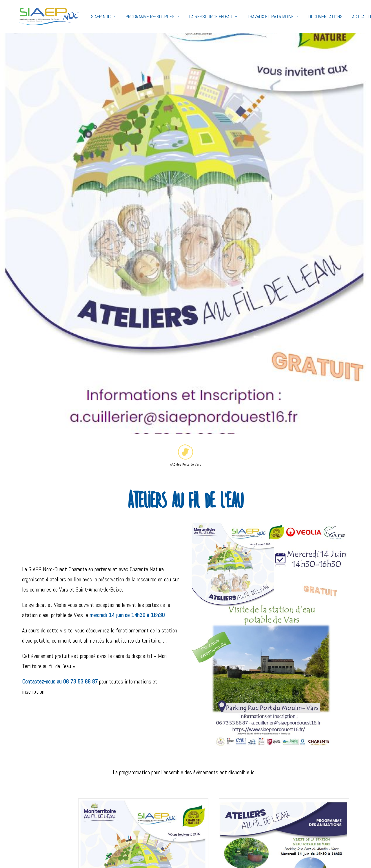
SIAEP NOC (86, 17)
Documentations (308, 17)
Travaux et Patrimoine (255, 17)
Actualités (346, 17)
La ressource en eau (196, 17)
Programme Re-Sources (135, 17)
